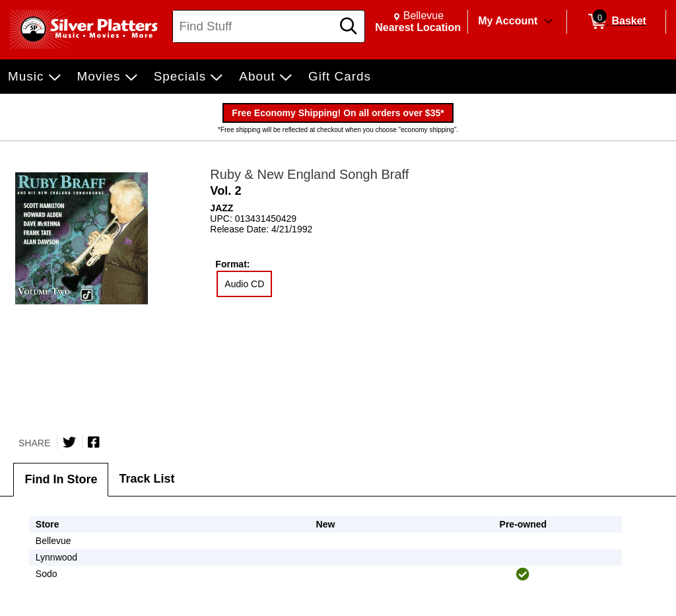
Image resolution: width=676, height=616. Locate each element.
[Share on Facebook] (94, 442)
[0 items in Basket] (616, 22)
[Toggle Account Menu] (549, 22)
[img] (523, 574)
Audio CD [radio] (244, 284)
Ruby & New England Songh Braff (309, 174)
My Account (508, 21)
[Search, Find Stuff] (254, 26)
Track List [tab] (147, 479)
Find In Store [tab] (61, 479)
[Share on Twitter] (69, 442)
